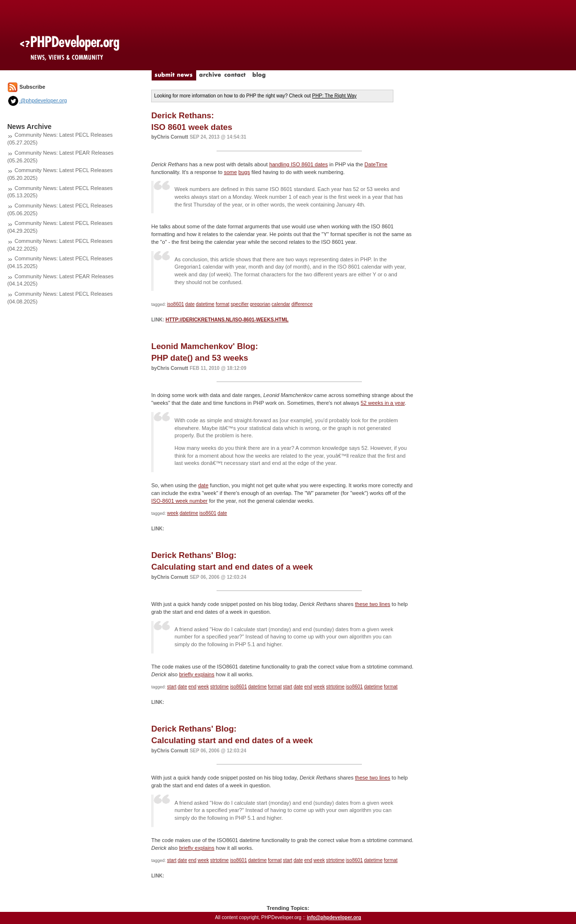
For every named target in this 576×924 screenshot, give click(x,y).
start (172, 687)
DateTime (376, 164)
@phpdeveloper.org (37, 100)
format (222, 304)
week (173, 513)
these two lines (373, 604)
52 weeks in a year (382, 403)
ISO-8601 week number (179, 501)
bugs (244, 172)
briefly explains (197, 674)
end (193, 687)
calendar (281, 304)
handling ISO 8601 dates (299, 164)
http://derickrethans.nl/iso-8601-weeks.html (227, 320)
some (230, 172)
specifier (240, 304)
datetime (205, 304)
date (190, 304)
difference (302, 304)
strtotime (219, 687)
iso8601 (176, 304)
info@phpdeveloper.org (334, 917)
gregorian (260, 304)
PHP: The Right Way (334, 96)
